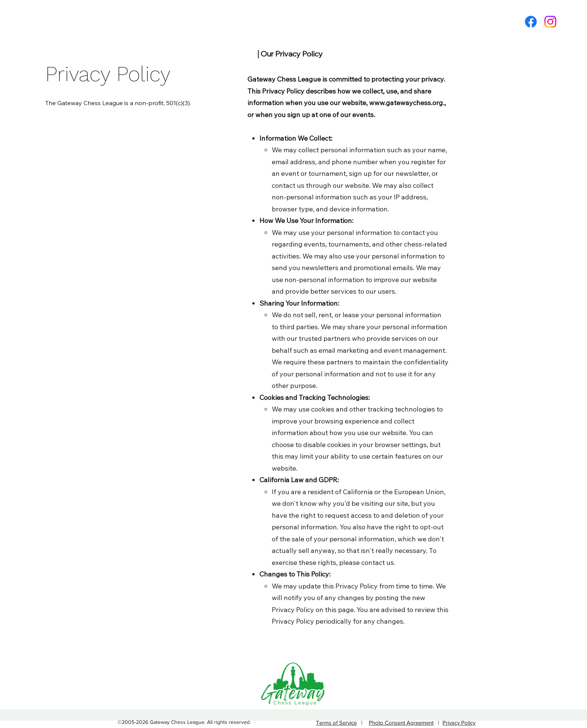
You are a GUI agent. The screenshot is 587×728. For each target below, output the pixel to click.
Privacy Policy (459, 723)
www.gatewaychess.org (406, 103)
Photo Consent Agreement (401, 723)
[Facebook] (531, 22)
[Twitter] (550, 22)
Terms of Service (336, 723)
